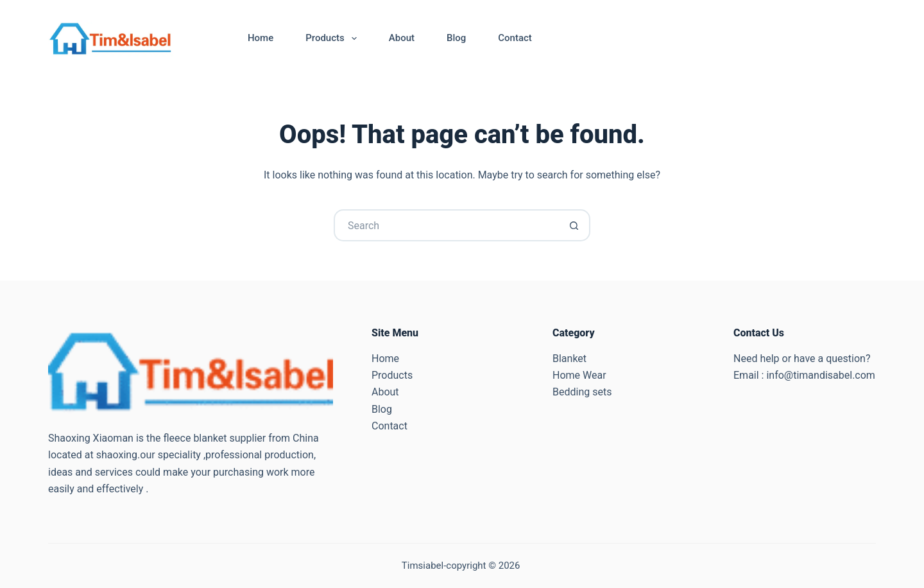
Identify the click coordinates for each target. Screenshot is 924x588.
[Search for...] (446, 225)
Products (334, 39)
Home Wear (579, 375)
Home (261, 38)
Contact (515, 38)
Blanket (569, 359)
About (402, 38)
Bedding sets (582, 392)
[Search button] (574, 225)
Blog (456, 38)
